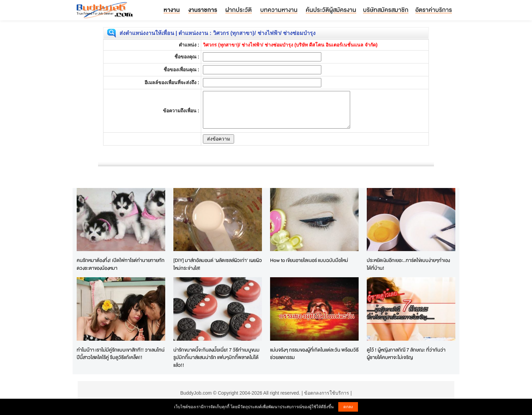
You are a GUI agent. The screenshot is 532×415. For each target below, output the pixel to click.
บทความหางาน (279, 10)
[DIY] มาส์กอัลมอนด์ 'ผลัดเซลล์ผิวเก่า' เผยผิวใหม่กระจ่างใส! (218, 264)
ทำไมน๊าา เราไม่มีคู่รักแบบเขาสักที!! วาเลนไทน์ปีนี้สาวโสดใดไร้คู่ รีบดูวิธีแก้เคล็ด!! (121, 354)
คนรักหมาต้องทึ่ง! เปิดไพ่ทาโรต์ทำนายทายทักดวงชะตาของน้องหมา (121, 264)
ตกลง (348, 407)
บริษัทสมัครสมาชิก (386, 10)
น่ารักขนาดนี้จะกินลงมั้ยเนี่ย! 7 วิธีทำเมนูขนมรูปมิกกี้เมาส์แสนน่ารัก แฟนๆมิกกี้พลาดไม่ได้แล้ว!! (216, 357)
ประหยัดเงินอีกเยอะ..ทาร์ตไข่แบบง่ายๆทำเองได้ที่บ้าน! (408, 264)
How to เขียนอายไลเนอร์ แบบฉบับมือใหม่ (309, 260)
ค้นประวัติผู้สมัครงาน (331, 10)
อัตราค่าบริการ (434, 10)
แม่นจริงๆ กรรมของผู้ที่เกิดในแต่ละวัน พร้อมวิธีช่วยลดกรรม (314, 354)
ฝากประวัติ (239, 10)
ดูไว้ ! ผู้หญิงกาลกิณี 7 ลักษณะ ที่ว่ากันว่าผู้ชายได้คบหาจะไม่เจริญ (406, 354)
